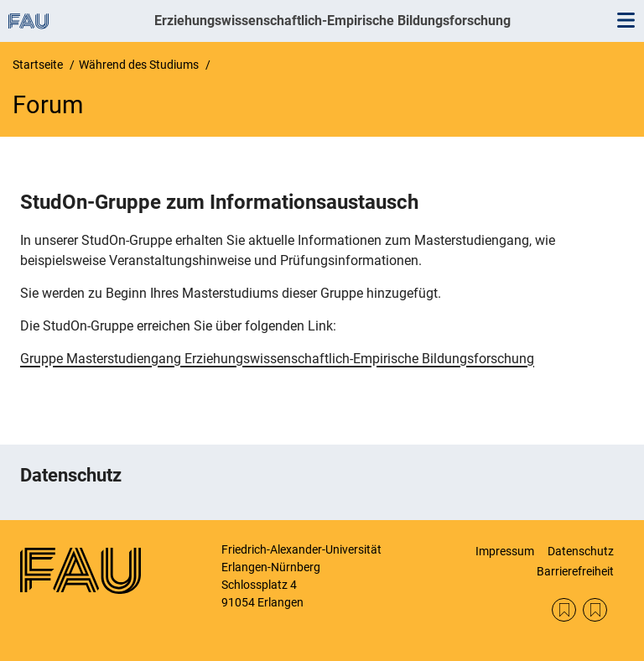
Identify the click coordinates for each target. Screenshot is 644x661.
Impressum (505, 551)
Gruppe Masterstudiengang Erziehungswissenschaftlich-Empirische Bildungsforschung (277, 359)
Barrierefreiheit (575, 571)
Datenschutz (581, 551)
